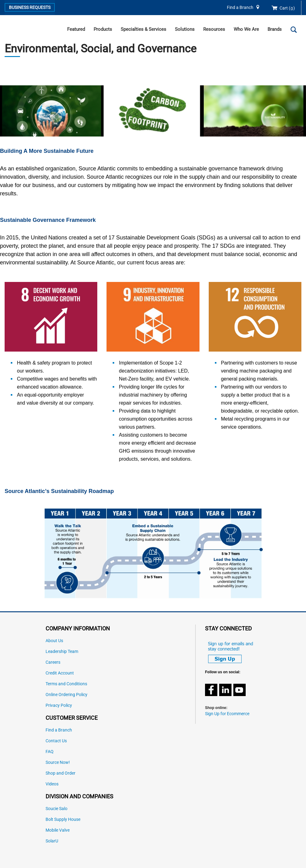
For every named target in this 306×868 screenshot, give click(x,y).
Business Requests (30, 7)
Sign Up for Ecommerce (227, 714)
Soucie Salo (56, 809)
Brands (275, 29)
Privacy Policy (59, 705)
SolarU (52, 841)
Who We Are (246, 29)
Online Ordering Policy (66, 695)
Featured (76, 29)
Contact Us (56, 741)
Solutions (185, 29)
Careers (53, 662)
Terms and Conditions (66, 684)
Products (103, 29)
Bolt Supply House (63, 819)
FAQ (50, 752)
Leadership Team (62, 652)
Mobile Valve (58, 830)
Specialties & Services (143, 29)
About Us (54, 641)
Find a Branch (240, 8)
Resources (214, 29)
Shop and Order (60, 773)
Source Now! (58, 762)
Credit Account (60, 673)
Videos (52, 784)
